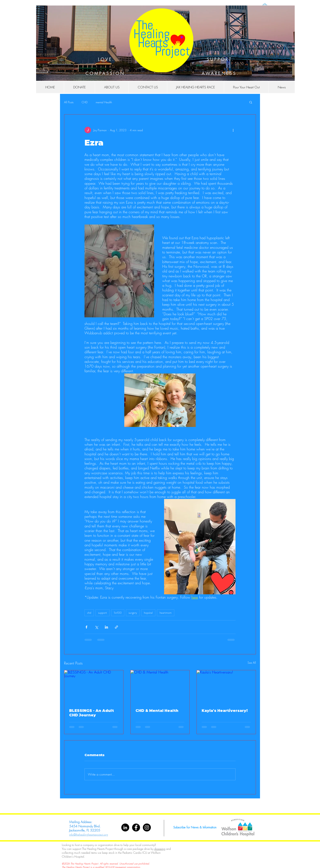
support (103, 613)
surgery (133, 613)
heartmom (166, 613)
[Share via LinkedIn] (106, 627)
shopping (160, 849)
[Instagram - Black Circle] (147, 827)
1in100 (118, 613)
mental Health (104, 102)
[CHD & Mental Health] (160, 687)
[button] (282, 87)
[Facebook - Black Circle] (136, 827)
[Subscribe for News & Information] (195, 828)
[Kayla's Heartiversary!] (226, 687)
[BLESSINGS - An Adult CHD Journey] (94, 687)
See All (252, 663)
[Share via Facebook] (86, 627)
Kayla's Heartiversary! (225, 711)
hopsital (148, 613)
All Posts (69, 102)
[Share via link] (116, 627)
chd (89, 613)
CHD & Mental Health (157, 711)
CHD (85, 102)
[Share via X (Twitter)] (96, 627)
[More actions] (233, 130)
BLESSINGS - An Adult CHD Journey (92, 713)
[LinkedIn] (125, 827)
